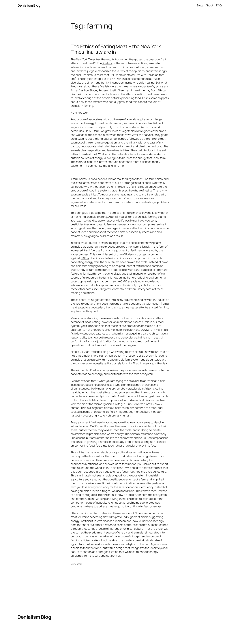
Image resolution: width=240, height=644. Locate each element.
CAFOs (85, 258)
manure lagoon (152, 281)
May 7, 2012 (76, 564)
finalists (107, 63)
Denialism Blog (29, 5)
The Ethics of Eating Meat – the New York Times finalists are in (116, 49)
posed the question (148, 59)
